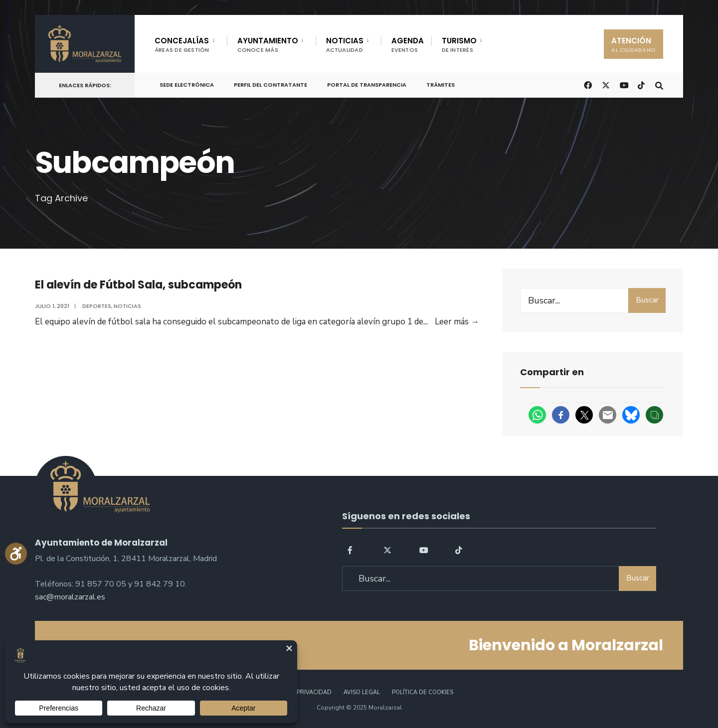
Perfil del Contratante (270, 85)
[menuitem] (191, 43)
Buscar (647, 300)
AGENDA (408, 45)
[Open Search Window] (659, 84)
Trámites (441, 85)
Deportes (97, 306)
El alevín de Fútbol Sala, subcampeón (138, 285)
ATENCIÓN (633, 45)
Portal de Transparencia (367, 85)
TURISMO (459, 45)
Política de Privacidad (296, 692)
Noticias (127, 306)
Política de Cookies (423, 692)
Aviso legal (362, 692)
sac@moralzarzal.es (70, 597)
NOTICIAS (345, 45)
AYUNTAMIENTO (268, 45)
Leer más (457, 322)
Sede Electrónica (187, 85)
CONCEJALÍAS (182, 45)
